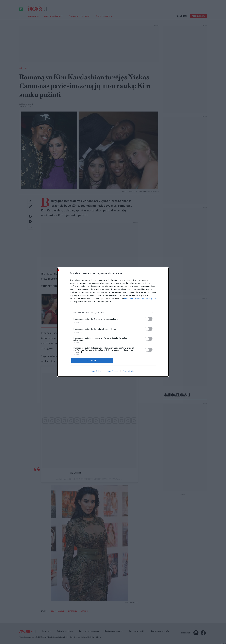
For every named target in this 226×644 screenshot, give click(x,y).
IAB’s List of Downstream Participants (140, 298)
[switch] (149, 319)
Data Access (113, 371)
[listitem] (113, 313)
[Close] (163, 273)
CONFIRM (92, 361)
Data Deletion (97, 371)
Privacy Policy (129, 371)
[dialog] (113, 322)
